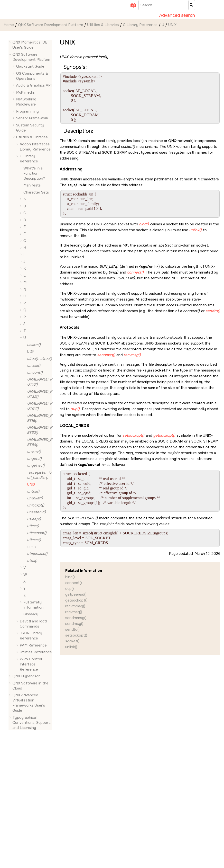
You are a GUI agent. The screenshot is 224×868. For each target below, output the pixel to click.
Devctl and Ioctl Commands (33, 624)
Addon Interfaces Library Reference (35, 147)
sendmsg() (74, 624)
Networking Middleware (26, 102)
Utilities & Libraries (103, 25)
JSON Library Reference (31, 636)
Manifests (32, 185)
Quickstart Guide (30, 66)
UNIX (172, 25)
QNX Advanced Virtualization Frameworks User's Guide (29, 703)
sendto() (72, 629)
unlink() (71, 647)
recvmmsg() (75, 606)
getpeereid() (76, 594)
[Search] (192, 5)
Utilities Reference (36, 652)
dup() (70, 589)
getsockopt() (76, 600)
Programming (27, 111)
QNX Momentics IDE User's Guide (30, 45)
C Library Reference (140, 25)
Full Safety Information (33, 605)
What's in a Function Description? (34, 173)
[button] (10, 42)
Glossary (31, 614)
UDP (31, 352)
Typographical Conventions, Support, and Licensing (32, 723)
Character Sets (36, 192)
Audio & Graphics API (34, 85)
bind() (70, 577)
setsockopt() (76, 635)
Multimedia (25, 92)
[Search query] (167, 5)
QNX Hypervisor (26, 676)
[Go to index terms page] (132, 7)
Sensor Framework (32, 118)
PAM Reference (33, 645)
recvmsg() (74, 612)
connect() (74, 583)
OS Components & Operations (32, 76)
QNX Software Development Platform (51, 25)
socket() (72, 641)
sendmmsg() (76, 618)
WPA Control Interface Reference (31, 664)
